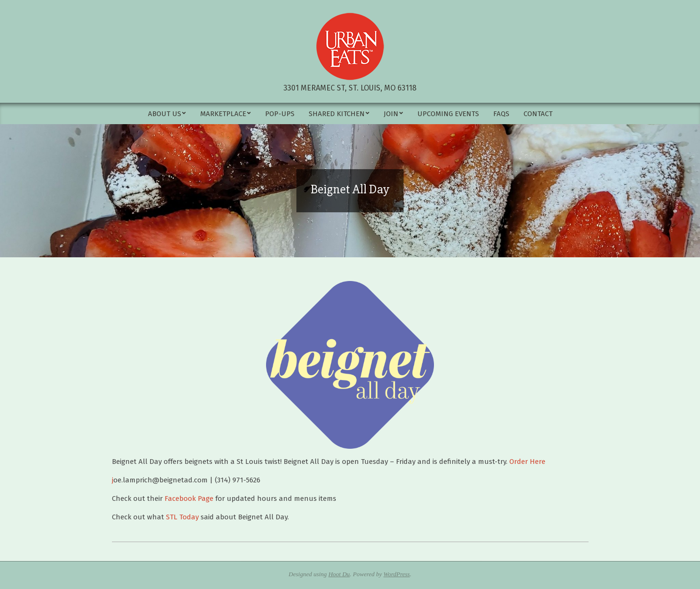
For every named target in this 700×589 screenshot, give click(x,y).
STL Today (182, 517)
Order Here (527, 462)
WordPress (397, 574)
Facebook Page (189, 498)
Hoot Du (339, 574)
